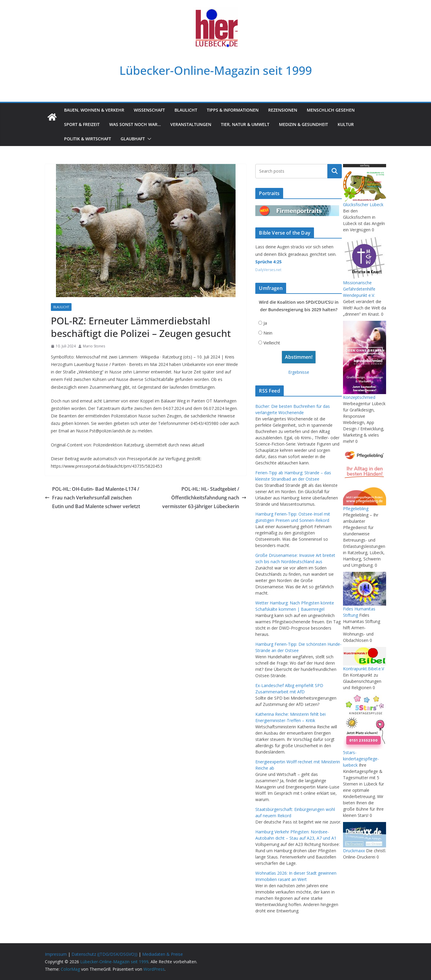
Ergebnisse (299, 372)
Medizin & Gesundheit (303, 124)
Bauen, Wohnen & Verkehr (94, 110)
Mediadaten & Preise (163, 954)
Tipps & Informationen (233, 110)
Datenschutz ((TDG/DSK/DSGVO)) (104, 954)
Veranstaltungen (191, 124)
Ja (265, 323)
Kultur (346, 124)
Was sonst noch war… (135, 124)
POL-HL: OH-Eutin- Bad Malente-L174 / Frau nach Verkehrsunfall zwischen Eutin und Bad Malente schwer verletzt (92, 498)
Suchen (335, 171)
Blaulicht (186, 110)
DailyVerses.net (268, 270)
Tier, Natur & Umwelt (245, 124)
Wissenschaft (149, 110)
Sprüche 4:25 (268, 262)
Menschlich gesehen (331, 110)
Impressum (56, 954)
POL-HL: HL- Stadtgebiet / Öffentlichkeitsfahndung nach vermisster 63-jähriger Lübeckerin (204, 498)
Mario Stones (94, 346)
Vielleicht (272, 343)
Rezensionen (283, 110)
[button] (148, 139)
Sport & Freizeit (82, 124)
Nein (268, 333)
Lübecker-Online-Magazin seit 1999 (216, 70)
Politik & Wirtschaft (88, 139)
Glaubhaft (133, 139)
